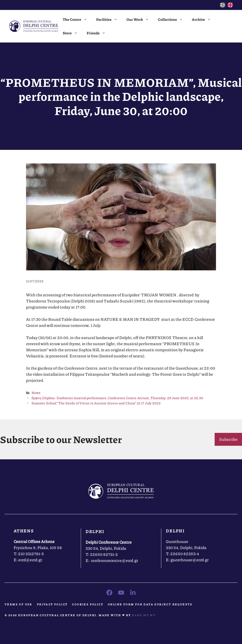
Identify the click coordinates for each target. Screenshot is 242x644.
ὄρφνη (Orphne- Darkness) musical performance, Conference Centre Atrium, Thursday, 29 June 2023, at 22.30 (117, 398)
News (36, 393)
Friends (98, 33)
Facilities (109, 19)
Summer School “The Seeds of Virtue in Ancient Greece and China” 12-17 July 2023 (96, 403)
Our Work (140, 19)
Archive (204, 19)
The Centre (77, 19)
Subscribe (228, 439)
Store (72, 33)
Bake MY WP (144, 615)
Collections (173, 19)
